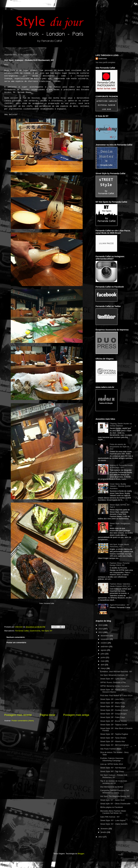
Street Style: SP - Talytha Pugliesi (114, 734)
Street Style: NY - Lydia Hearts (113, 679)
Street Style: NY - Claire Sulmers (114, 824)
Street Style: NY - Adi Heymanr (113, 768)
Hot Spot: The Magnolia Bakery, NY (115, 796)
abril (103, 665)
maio (103, 661)
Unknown (103, 59)
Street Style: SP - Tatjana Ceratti (114, 725)
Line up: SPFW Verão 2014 (112, 764)
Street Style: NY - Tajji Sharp (112, 771)
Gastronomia (35, 631)
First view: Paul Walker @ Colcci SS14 (116, 695)
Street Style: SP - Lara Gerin (112, 699)
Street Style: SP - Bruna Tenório (113, 721)
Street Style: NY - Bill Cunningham (114, 745)
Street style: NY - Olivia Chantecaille (115, 804)
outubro (104, 643)
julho (103, 654)
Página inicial (48, 715)
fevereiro (105, 829)
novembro (105, 639)
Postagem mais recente (18, 715)
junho (103, 657)
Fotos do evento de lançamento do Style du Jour (119, 447)
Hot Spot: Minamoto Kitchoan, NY (114, 675)
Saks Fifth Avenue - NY (110, 817)
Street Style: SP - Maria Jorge (113, 706)
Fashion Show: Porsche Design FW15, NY (120, 564)
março (104, 668)
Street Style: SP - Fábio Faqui (113, 717)
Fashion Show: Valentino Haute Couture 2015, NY (120, 585)
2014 (101, 629)
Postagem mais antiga (76, 715)
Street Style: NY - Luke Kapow (113, 820)
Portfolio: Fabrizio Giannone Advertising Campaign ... (112, 759)
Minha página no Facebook (111, 807)
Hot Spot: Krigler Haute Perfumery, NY (119, 546)
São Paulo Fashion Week (111, 749)
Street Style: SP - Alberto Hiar (112, 741)
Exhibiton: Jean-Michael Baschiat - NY (116, 671)
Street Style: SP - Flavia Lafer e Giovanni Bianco (113, 691)
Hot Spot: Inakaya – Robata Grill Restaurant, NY (114, 776)
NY (51, 631)
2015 (101, 625)
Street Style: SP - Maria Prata (112, 703)
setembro (105, 647)
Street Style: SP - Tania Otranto (113, 738)
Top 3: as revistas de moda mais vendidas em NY (114, 782)
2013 (101, 632)
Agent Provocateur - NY (120, 605)
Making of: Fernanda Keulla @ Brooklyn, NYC (121, 466)
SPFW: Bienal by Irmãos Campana (115, 686)
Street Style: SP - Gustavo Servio (114, 710)
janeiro (104, 832)
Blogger (81, 854)
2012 (101, 837)
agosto (104, 650)
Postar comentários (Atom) (23, 721)
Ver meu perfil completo (105, 62)
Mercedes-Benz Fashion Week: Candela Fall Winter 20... (113, 812)
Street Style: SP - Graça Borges (113, 714)
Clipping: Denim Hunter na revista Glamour (121, 425)
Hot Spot (45, 631)
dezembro (105, 636)
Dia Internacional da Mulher (112, 787)
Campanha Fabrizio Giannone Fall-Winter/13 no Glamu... (115, 792)
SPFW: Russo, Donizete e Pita (113, 682)
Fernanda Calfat (22, 631)
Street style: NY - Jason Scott (112, 800)
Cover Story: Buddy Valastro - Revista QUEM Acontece (120, 486)
